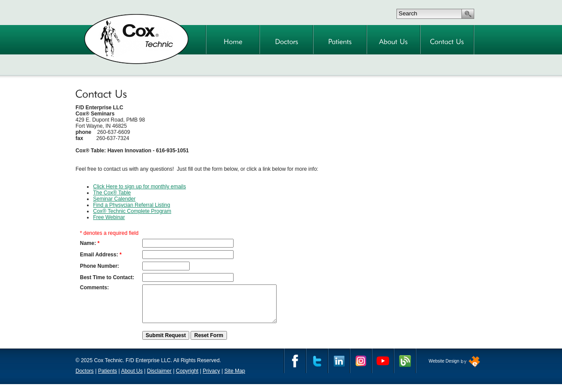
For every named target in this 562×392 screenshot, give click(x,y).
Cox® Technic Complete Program (132, 211)
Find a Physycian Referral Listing (131, 205)
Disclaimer (159, 379)
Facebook (295, 369)
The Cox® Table (112, 193)
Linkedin (339, 369)
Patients (107, 379)
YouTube (383, 369)
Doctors (85, 379)
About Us (132, 379)
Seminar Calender (114, 199)
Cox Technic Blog (405, 369)
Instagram (361, 369)
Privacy (211, 379)
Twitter (317, 369)
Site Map (235, 379)
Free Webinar (109, 217)
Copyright (187, 379)
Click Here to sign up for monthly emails (139, 187)
